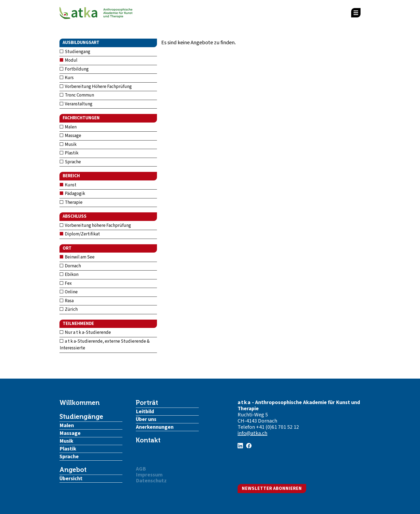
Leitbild (145, 412)
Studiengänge (81, 417)
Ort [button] (67, 248)
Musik (68, 145)
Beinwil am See (77, 257)
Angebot (73, 470)
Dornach (70, 266)
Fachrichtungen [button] (81, 118)
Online (69, 292)
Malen (68, 127)
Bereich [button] (71, 176)
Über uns (146, 419)
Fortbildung (74, 69)
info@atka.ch (252, 433)
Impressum (149, 475)
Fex (66, 283)
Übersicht (71, 479)
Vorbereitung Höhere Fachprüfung (96, 87)
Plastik (69, 153)
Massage (70, 136)
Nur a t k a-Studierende (85, 332)
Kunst (68, 185)
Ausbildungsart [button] (81, 43)
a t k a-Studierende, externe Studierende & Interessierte (105, 345)
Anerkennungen (155, 427)
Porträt (147, 403)
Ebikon (69, 275)
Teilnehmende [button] (78, 324)
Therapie (71, 202)
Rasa (67, 301)
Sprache (70, 162)
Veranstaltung (76, 104)
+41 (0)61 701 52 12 (277, 427)
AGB (141, 469)
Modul (69, 60)
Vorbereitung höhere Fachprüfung (95, 225)
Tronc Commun (77, 95)
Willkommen (80, 403)
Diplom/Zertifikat (80, 234)
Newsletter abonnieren (272, 489)
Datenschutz (151, 481)
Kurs (67, 78)
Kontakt (148, 440)
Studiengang (75, 52)
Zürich (69, 309)
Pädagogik (72, 194)
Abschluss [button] (75, 216)
